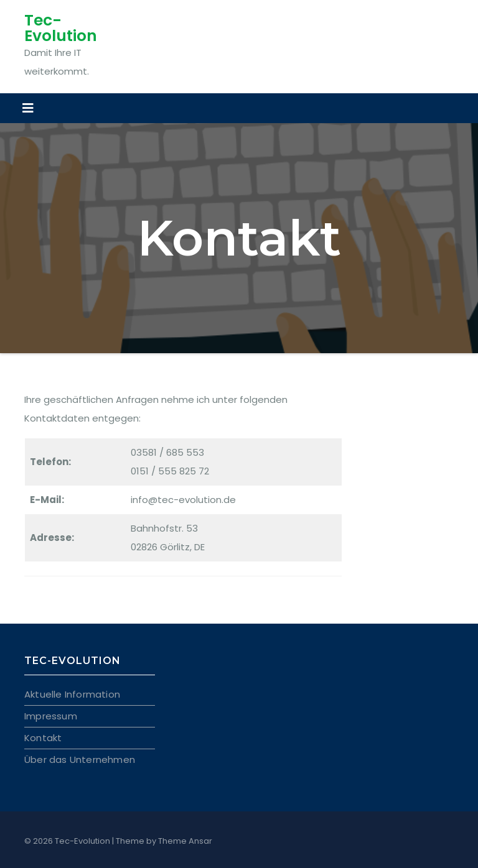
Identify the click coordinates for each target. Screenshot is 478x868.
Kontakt (43, 738)
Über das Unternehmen (80, 759)
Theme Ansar (185, 841)
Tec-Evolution (61, 28)
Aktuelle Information (72, 694)
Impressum (51, 716)
